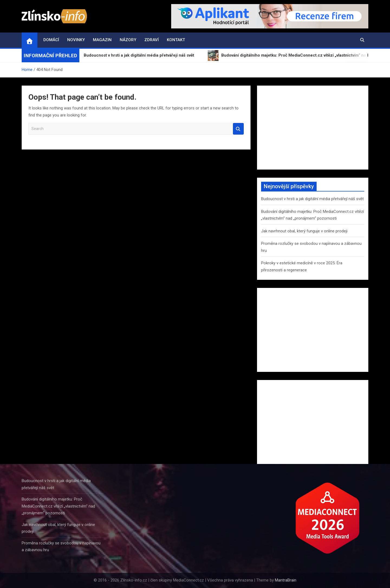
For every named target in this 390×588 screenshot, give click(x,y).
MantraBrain (286, 580)
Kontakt (176, 40)
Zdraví (152, 40)
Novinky (76, 40)
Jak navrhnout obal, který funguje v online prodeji (304, 231)
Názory (128, 40)
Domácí (51, 40)
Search (238, 129)
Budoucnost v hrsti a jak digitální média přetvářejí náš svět (312, 199)
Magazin (102, 40)
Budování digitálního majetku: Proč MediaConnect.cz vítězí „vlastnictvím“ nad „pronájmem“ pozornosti (58, 506)
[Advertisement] (313, 128)
